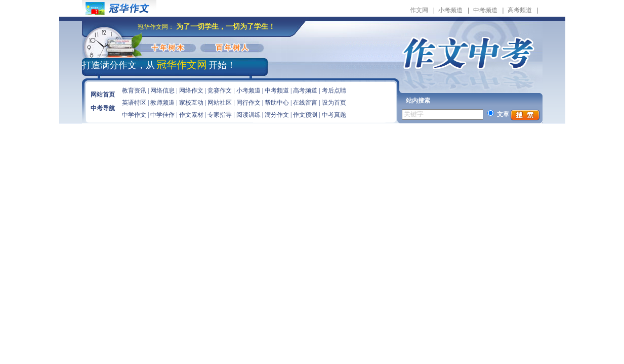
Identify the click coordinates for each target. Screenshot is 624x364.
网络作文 (191, 90)
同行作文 (248, 103)
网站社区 (220, 103)
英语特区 (134, 103)
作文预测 (305, 115)
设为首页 (334, 103)
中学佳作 (162, 115)
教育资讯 (134, 90)
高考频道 (520, 10)
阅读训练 (248, 115)
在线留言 (305, 103)
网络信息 (162, 90)
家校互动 (191, 103)
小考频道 (450, 10)
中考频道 (485, 10)
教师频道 (162, 103)
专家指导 (220, 115)
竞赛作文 (220, 90)
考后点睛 (334, 90)
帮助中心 (277, 103)
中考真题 (334, 115)
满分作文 (277, 115)
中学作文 (134, 115)
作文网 (419, 10)
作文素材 (191, 115)
